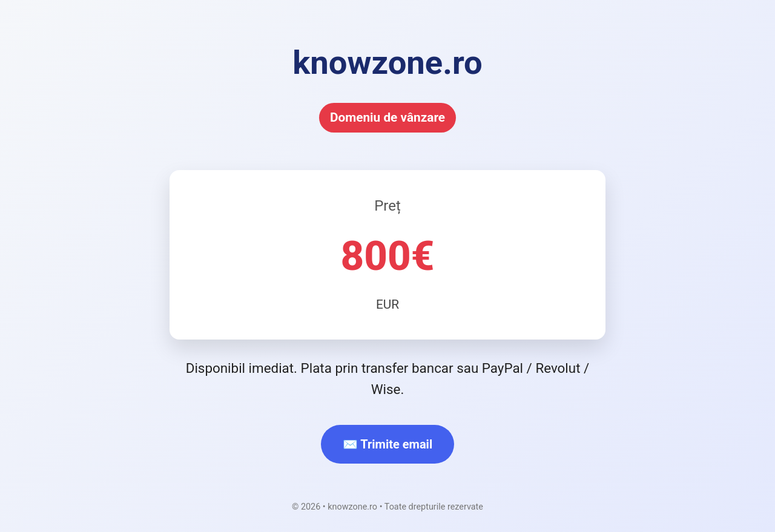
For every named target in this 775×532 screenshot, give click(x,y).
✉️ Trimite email (387, 444)
